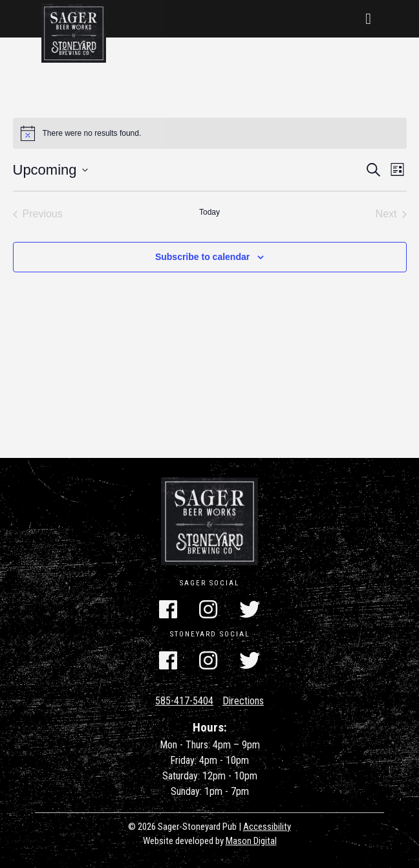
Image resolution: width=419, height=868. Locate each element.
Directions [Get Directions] (243, 701)
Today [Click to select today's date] (209, 212)
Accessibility (267, 827)
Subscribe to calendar (202, 257)
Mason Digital (251, 841)
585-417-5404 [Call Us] (184, 701)
